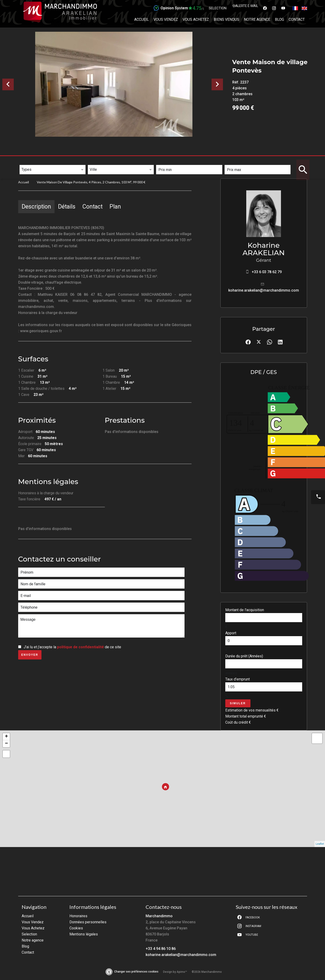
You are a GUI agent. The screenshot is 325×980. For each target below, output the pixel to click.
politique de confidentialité (80, 647)
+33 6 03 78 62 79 (267, 272)
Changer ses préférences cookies (136, 972)
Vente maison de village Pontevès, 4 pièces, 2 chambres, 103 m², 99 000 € (91, 182)
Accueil (24, 182)
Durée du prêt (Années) (244, 656)
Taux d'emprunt (238, 679)
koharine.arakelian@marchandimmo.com (264, 290)
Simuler (238, 703)
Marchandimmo (159, 916)
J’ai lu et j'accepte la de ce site (72, 647)
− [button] (6, 744)
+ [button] (6, 737)
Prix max (235, 162)
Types (27, 162)
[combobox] (53, 170)
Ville (95, 162)
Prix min (166, 162)
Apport (231, 633)
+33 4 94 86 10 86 (161, 949)
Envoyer (30, 655)
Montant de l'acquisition (245, 610)
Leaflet (320, 844)
